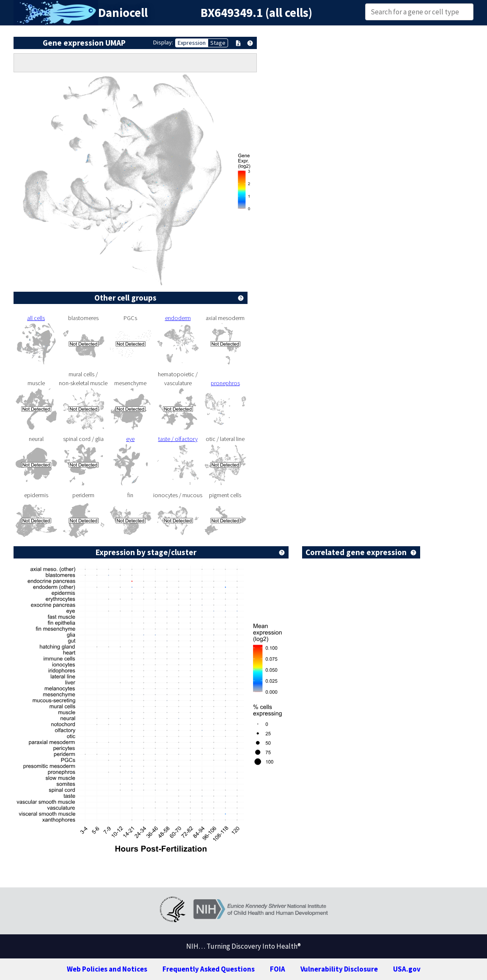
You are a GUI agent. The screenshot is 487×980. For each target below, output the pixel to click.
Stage (218, 43)
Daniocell (123, 13)
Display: (163, 42)
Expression (192, 43)
